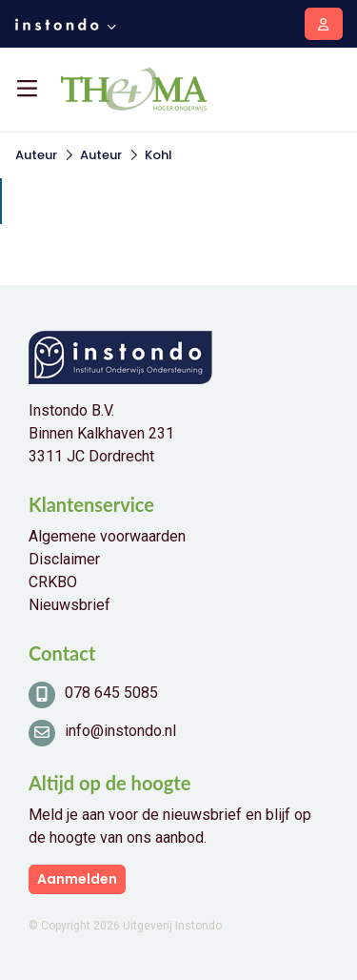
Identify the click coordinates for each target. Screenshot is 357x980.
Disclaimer (64, 559)
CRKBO (53, 582)
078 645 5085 (111, 693)
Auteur (36, 155)
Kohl (159, 155)
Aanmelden (77, 879)
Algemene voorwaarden (107, 536)
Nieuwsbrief (69, 605)
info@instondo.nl (120, 731)
